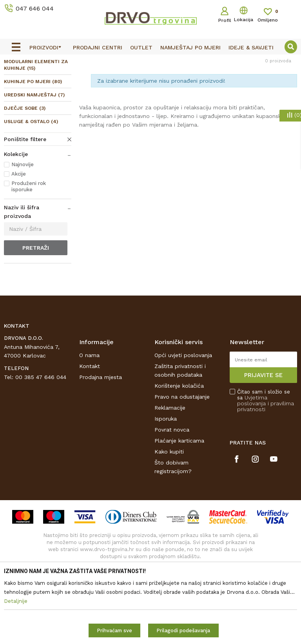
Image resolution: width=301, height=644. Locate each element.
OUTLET (150, 62)
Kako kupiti (169, 506)
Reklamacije (170, 462)
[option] (150, 62)
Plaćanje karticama (179, 495)
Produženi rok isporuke (29, 241)
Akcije (19, 228)
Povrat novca (172, 484)
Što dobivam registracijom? (173, 521)
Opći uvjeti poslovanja (183, 409)
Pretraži (36, 302)
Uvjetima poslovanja (252, 454)
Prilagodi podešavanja (183, 630)
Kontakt (90, 420)
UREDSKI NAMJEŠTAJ (34, 149)
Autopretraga (198, 96)
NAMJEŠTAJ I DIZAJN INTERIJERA (76, 79)
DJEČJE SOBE (25, 163)
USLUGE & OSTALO (31, 176)
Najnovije (23, 219)
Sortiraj (235, 96)
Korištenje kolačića (179, 440)
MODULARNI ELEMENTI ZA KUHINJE (36, 119)
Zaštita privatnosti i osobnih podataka (180, 424)
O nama (89, 409)
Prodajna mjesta (101, 431)
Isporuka (166, 473)
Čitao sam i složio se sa (266, 455)
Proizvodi (15, 79)
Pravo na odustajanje (182, 451)
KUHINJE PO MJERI (33, 136)
